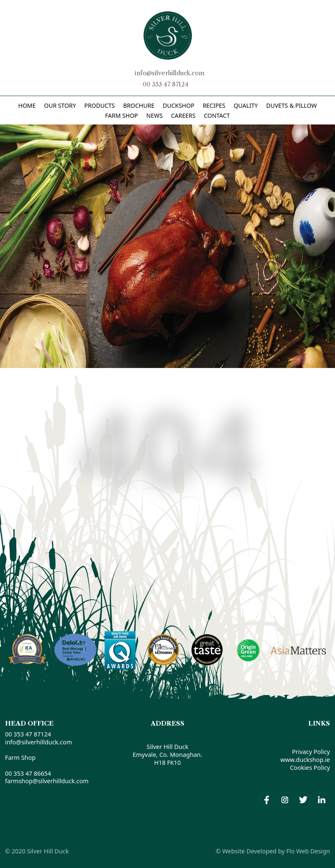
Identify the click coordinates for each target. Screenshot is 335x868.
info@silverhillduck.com (170, 73)
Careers (183, 115)
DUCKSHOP (178, 105)
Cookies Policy (310, 768)
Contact (217, 115)
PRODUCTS (100, 105)
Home (27, 105)
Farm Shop (121, 115)
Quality (246, 105)
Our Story (60, 105)
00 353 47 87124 (166, 84)
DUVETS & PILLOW (291, 105)
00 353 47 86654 (28, 773)
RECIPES (214, 105)
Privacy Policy (311, 752)
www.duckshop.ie (305, 760)
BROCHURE (139, 105)
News (155, 115)
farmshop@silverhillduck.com (47, 781)
